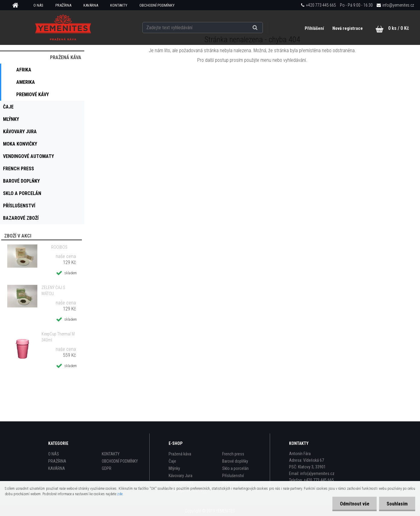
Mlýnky (174, 468)
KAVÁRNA (91, 5)
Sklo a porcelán (235, 468)
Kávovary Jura (180, 476)
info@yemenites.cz (398, 5)
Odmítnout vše (354, 504)
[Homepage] (17, 5)
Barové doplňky (235, 461)
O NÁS (38, 5)
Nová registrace (348, 28)
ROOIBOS (59, 247)
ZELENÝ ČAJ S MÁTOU (53, 291)
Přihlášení (315, 28)
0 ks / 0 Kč (398, 28)
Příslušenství (233, 476)
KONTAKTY (119, 5)
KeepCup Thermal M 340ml (58, 337)
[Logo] (63, 27)
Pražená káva (180, 454)
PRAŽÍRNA (63, 5)
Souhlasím (397, 504)
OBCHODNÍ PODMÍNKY (157, 5)
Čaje (172, 461)
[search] (262, 28)
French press (233, 454)
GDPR (107, 468)
